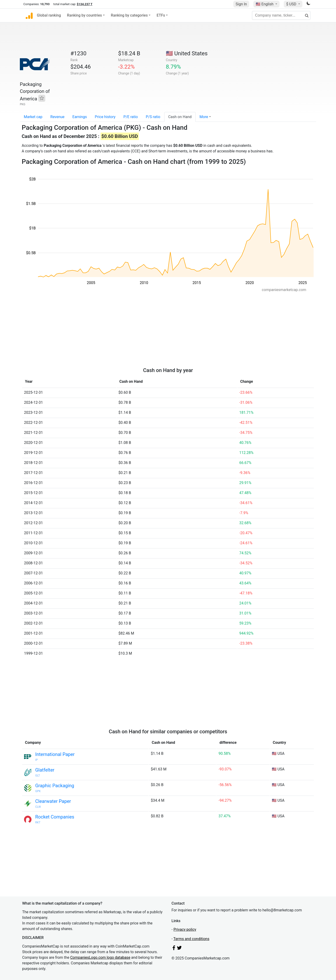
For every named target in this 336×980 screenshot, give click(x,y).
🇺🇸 (265, 4)
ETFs (161, 15)
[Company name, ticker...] (281, 15)
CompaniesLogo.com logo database (100, 957)
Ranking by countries (84, 15)
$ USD (292, 4)
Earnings (80, 117)
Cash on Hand (180, 117)
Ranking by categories (129, 15)
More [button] (204, 117)
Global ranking (49, 15)
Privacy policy (185, 929)
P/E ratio (131, 117)
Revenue (58, 117)
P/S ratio (153, 117)
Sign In (241, 4)
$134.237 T (85, 4)
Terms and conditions (191, 939)
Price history (105, 117)
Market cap (33, 117)
